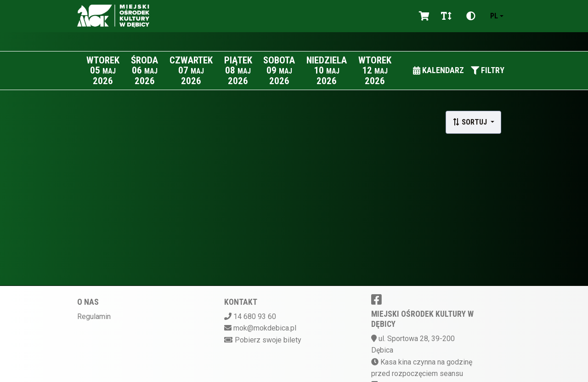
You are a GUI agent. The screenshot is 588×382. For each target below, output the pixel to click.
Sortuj (471, 122)
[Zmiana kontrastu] (471, 16)
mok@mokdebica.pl (265, 328)
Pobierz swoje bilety (268, 340)
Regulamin (94, 316)
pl (494, 16)
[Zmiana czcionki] (446, 16)
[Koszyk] (423, 16)
